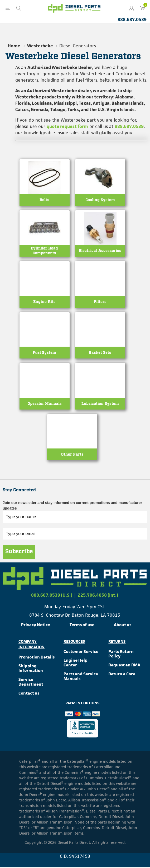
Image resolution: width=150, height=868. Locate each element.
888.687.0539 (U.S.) (52, 596)
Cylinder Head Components (44, 251)
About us (123, 625)
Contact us (29, 694)
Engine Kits (44, 302)
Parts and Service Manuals (81, 677)
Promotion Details (37, 658)
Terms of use (82, 625)
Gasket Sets (100, 353)
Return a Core (122, 675)
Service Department (31, 683)
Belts (44, 200)
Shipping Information (31, 669)
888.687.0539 (132, 19)
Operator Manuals (45, 404)
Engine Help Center (76, 663)
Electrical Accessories (100, 251)
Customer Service (81, 652)
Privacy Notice (36, 625)
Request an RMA (124, 666)
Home (14, 46)
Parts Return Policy (121, 654)
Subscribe (19, 552)
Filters (100, 302)
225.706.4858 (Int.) (98, 596)
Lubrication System (100, 404)
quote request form (67, 126)
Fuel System (44, 353)
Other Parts (72, 455)
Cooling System (100, 200)
